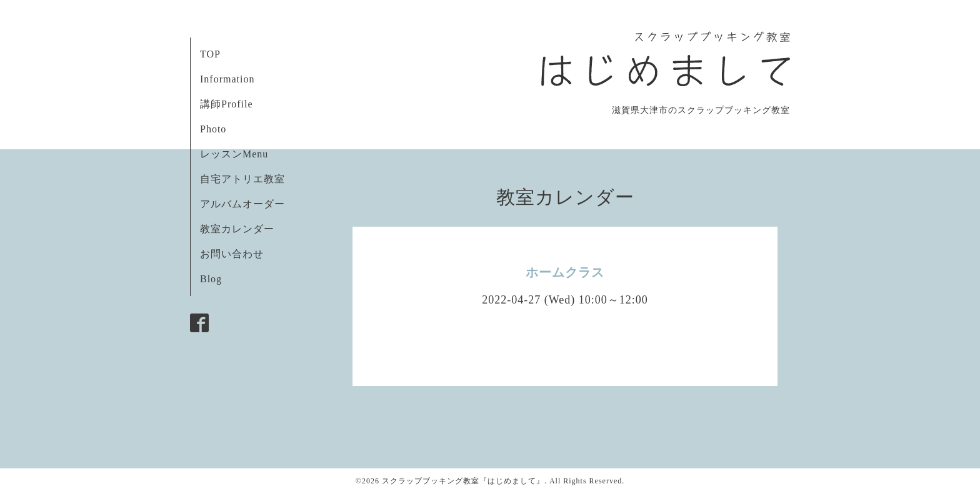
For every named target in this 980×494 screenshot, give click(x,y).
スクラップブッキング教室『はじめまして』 (463, 481)
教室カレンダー (237, 229)
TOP (210, 54)
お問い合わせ (232, 254)
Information (227, 79)
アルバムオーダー (242, 204)
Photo (213, 129)
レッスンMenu (234, 154)
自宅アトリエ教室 (242, 179)
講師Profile (227, 104)
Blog (211, 279)
